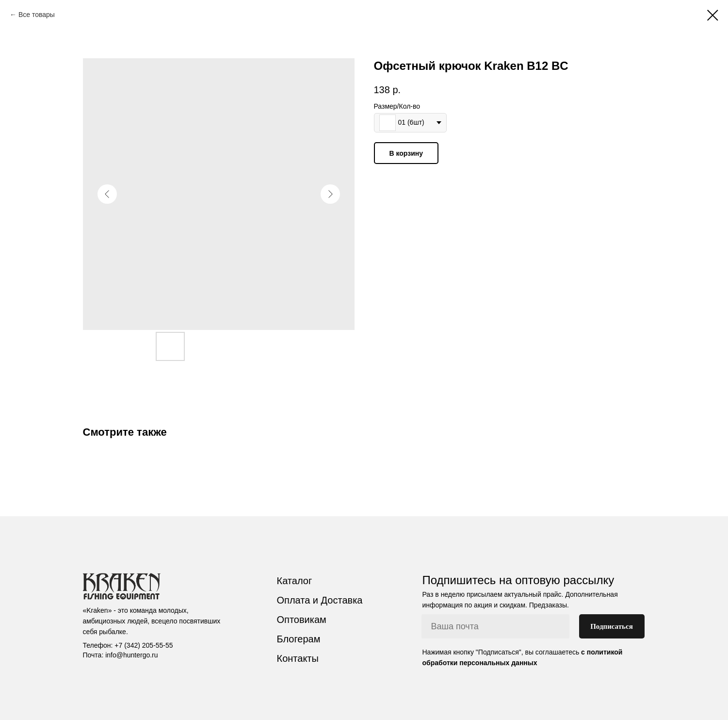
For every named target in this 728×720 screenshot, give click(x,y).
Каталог (295, 581)
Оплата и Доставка (320, 600)
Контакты (298, 658)
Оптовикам (302, 620)
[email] (495, 626)
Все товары (37, 15)
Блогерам (299, 639)
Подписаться (612, 626)
